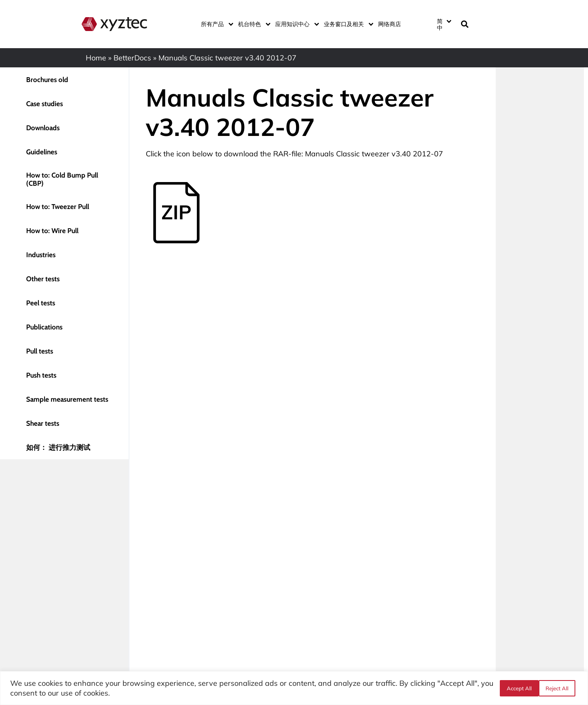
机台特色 (253, 24)
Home (96, 58)
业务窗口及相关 (347, 24)
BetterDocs (132, 58)
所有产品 (215, 24)
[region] (294, 688)
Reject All (517, 688)
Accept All (558, 688)
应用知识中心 (295, 24)
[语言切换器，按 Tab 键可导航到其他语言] (444, 24)
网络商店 (390, 24)
